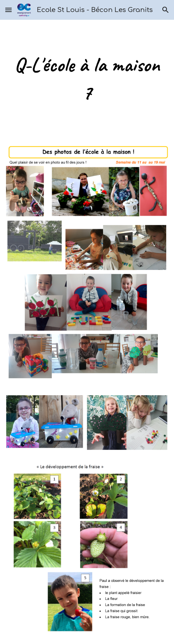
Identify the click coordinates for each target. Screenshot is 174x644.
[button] (8, 10)
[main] (87, 79)
